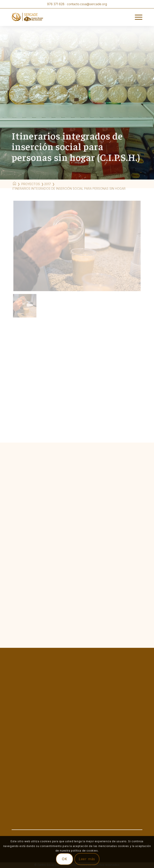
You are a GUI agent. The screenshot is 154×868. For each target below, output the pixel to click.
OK (65, 859)
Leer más (87, 859)
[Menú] (136, 17)
